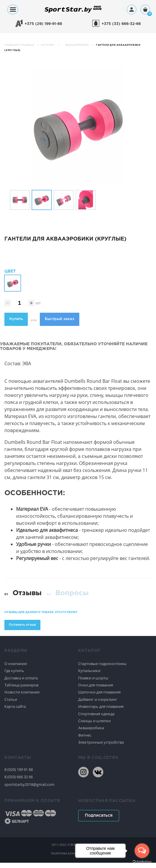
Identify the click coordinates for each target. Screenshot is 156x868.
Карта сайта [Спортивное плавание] (15, 712)
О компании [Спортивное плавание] (16, 669)
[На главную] (73, 12)
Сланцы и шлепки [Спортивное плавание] (94, 726)
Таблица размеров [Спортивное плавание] (21, 690)
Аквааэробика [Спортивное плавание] (91, 733)
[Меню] (13, 10)
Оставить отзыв (22, 630)
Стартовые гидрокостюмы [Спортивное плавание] (102, 669)
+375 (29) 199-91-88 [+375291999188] (43, 24)
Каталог (48, 45)
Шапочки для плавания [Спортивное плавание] (99, 698)
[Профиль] (132, 10)
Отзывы (27, 598)
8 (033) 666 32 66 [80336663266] (19, 782)
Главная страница (20, 45)
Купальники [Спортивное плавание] (89, 676)
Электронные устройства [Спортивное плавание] (101, 747)
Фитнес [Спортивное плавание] (85, 740)
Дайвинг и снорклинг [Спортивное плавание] (98, 705)
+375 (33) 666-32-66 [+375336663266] (121, 24)
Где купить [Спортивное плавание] (14, 676)
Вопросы (72, 598)
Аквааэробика (78, 45)
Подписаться (99, 821)
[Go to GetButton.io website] (142, 862)
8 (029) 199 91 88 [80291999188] (19, 775)
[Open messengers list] (142, 851)
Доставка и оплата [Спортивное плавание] (21, 683)
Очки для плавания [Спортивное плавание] (96, 690)
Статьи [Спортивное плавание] (11, 705)
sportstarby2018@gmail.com (29, 790)
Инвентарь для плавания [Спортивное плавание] (101, 712)
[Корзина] (145, 10)
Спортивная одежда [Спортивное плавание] (96, 719)
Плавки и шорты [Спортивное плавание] (93, 683)
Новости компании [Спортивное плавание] (22, 698)
